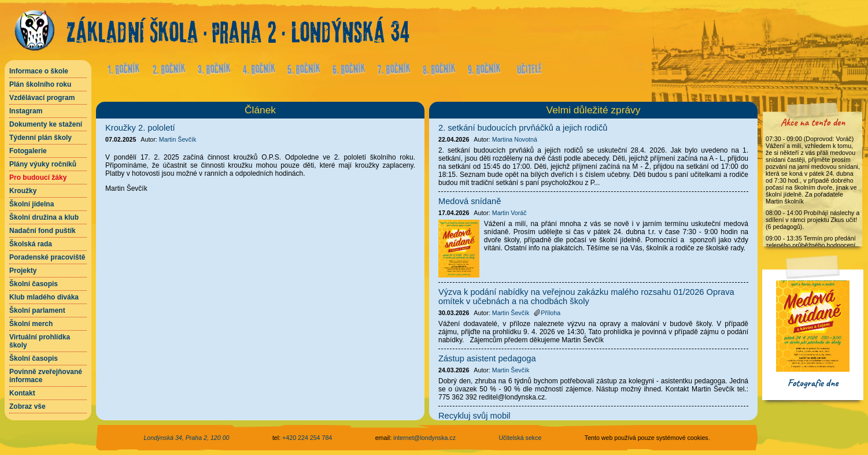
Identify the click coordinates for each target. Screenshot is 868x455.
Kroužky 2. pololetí (140, 128)
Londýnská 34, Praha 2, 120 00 (186, 438)
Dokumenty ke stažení (46, 124)
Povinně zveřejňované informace (46, 376)
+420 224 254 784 (307, 438)
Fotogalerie (28, 151)
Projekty (23, 271)
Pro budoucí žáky (38, 177)
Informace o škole (39, 71)
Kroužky (23, 191)
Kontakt (22, 393)
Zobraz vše (27, 406)
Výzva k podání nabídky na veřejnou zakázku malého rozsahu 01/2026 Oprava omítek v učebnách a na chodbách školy (586, 297)
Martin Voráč (509, 213)
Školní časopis (34, 284)
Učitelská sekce (520, 438)
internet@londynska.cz (424, 438)
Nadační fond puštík (43, 231)
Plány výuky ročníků (43, 164)
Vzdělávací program (42, 98)
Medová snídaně (470, 201)
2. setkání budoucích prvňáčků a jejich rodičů (523, 128)
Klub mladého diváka (44, 297)
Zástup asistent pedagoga (487, 358)
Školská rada (31, 244)
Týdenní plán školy (40, 138)
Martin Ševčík (178, 139)
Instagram (26, 111)
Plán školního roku (40, 84)
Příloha (547, 313)
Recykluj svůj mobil (474, 416)
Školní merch (31, 324)
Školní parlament (37, 310)
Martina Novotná (515, 139)
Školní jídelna (32, 204)
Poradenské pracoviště (47, 257)
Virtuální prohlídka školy (40, 341)
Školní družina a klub (44, 217)
